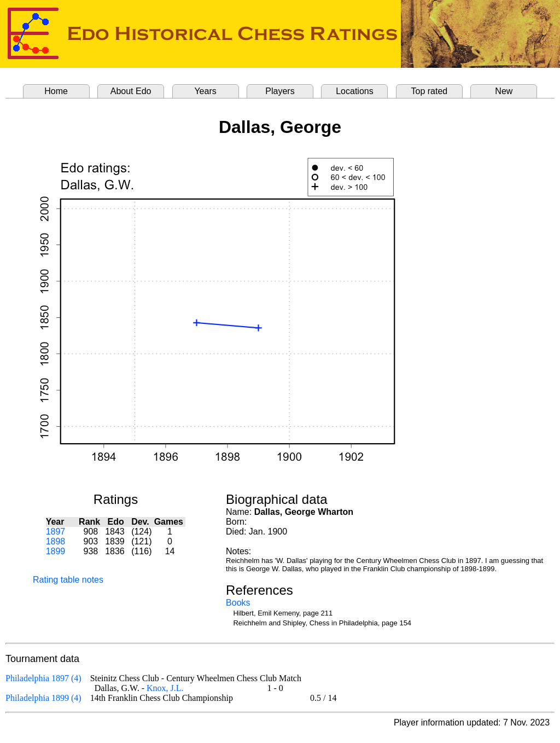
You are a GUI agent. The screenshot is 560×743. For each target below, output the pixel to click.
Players (280, 91)
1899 (56, 551)
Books (238, 603)
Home (56, 91)
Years (205, 91)
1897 (56, 532)
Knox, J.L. (165, 688)
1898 (56, 541)
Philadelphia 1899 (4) (43, 698)
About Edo (131, 91)
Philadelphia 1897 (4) (43, 678)
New (504, 91)
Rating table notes (68, 580)
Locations (355, 91)
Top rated (430, 91)
